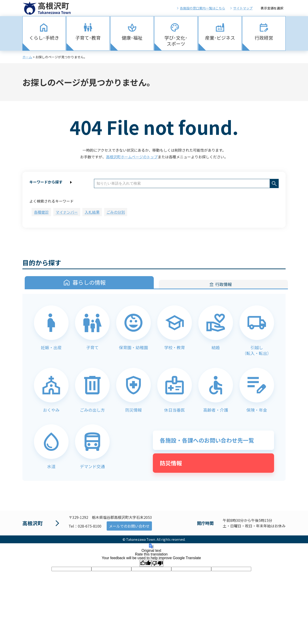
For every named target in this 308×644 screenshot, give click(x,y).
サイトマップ (243, 8)
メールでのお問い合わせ (129, 526)
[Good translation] (145, 563)
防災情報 (171, 463)
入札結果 (92, 212)
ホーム (27, 57)
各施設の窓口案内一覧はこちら (202, 8)
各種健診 (41, 212)
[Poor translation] (157, 563)
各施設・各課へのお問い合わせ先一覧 (207, 440)
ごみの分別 (116, 212)
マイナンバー (67, 212)
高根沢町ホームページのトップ (132, 157)
